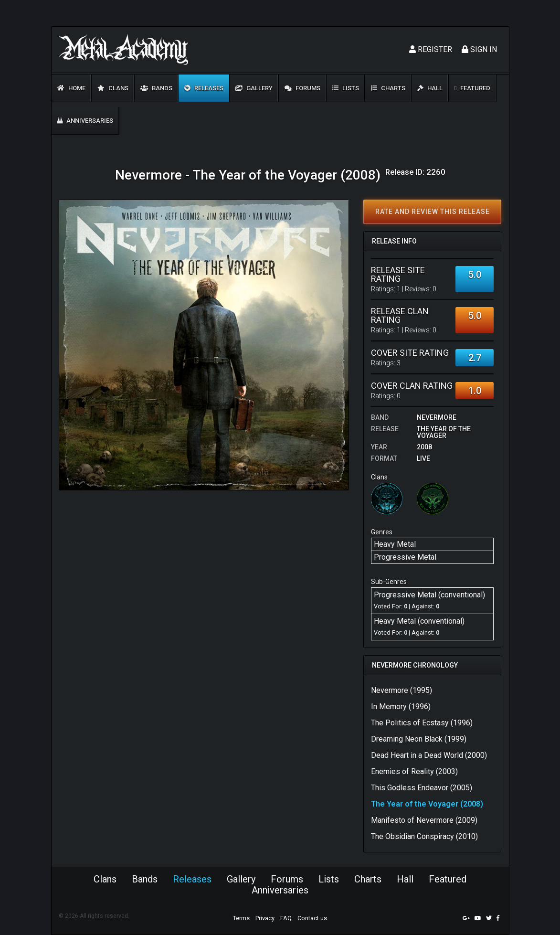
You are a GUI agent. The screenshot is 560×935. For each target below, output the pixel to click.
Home (71, 88)
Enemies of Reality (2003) (414, 771)
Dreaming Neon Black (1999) (419, 739)
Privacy (265, 918)
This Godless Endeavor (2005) (422, 788)
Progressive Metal (405, 557)
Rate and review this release (433, 212)
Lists (346, 88)
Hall (430, 88)
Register (431, 49)
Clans (113, 88)
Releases (204, 88)
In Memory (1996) (401, 707)
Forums (302, 88)
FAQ (286, 918)
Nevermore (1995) (402, 690)
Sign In (479, 49)
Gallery (254, 88)
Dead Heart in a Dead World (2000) (429, 755)
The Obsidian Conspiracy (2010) (424, 836)
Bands (156, 88)
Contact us (312, 918)
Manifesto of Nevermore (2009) (424, 820)
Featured (473, 88)
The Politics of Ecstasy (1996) (422, 723)
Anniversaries (85, 121)
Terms (241, 918)
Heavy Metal (395, 544)
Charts (388, 88)
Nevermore (437, 417)
